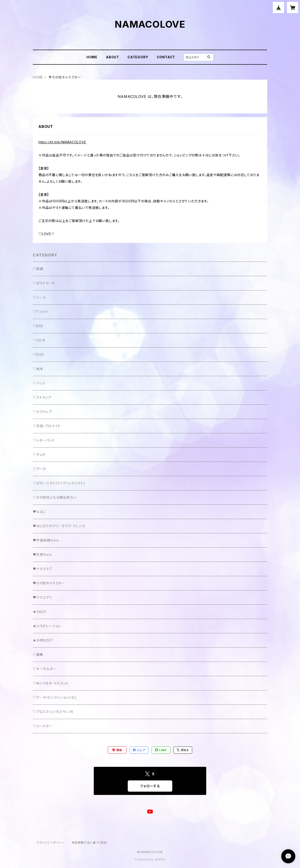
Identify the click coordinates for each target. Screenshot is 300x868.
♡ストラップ (42, 397)
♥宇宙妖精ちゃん (46, 540)
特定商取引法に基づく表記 (89, 843)
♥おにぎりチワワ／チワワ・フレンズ (59, 526)
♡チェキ (39, 454)
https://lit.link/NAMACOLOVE (62, 142)
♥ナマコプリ (42, 597)
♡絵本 (38, 369)
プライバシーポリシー (50, 843)
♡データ (39, 469)
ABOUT (112, 57)
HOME (92, 57)
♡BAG (38, 326)
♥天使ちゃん (43, 555)
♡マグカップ (42, 412)
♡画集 (38, 655)
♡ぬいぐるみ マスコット (51, 683)
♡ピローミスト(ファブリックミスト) (59, 483)
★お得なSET (43, 640)
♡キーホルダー (45, 669)
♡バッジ (39, 383)
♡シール (39, 297)
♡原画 (38, 269)
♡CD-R (39, 340)
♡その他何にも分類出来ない (55, 497)
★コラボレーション (47, 626)
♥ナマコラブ (42, 569)
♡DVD (38, 354)
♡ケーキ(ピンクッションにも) (55, 697)
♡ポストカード (44, 283)
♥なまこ (39, 512)
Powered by (150, 859)
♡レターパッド (44, 440)
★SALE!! (40, 612)
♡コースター (43, 726)
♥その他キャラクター (49, 583)
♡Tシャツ (40, 312)
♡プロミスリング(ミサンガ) (53, 712)
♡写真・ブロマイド (47, 426)
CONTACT (166, 57)
